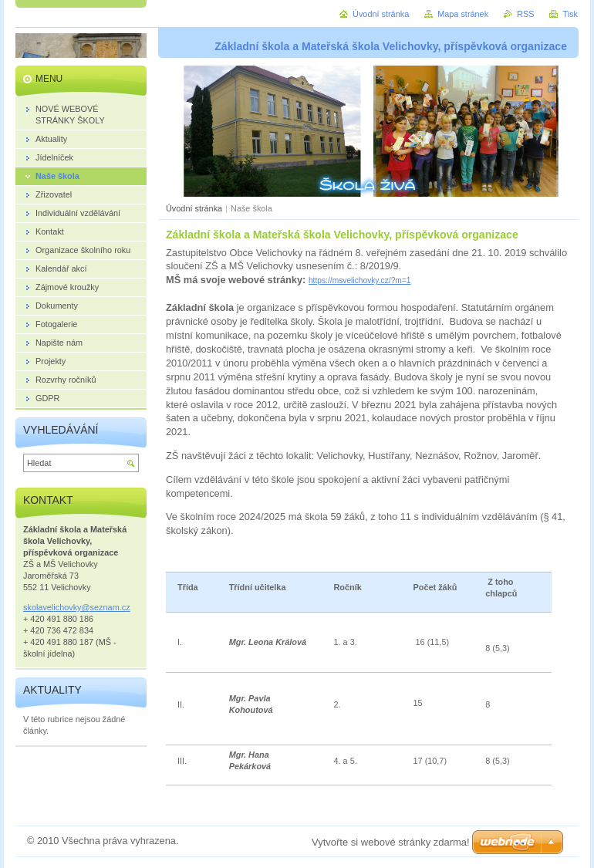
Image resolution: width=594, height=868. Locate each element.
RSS (525, 14)
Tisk (570, 14)
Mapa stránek (463, 14)
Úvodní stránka (194, 208)
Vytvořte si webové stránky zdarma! (391, 842)
